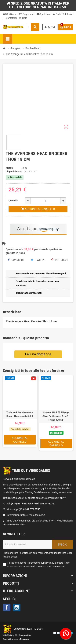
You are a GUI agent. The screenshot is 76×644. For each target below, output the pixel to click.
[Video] (34, 378)
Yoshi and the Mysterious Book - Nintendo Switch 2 (20, 414)
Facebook (7, 607)
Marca (9, 168)
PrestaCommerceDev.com (16, 639)
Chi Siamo (10, 14)
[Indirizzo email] (28, 544)
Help (23, 18)
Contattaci (10, 18)
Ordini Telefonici (63, 14)
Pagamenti (27, 14)
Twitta (38, 260)
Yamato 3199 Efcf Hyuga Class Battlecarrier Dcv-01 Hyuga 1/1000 (56, 416)
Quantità (13, 201)
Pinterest (60, 260)
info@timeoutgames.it (33, 515)
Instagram (17, 607)
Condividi (16, 260)
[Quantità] (45, 201)
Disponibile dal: (14, 172)
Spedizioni (43, 14)
